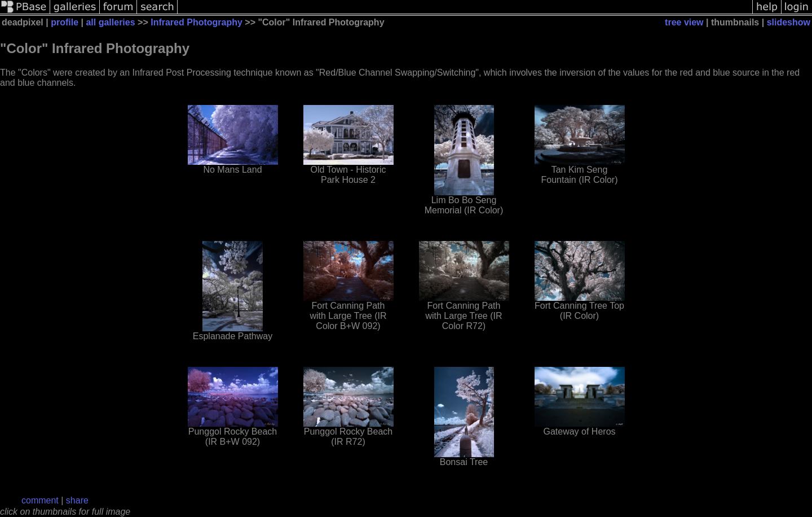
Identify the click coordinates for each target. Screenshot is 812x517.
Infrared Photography (197, 22)
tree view (684, 22)
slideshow (789, 22)
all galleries (110, 22)
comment (40, 500)
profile (65, 22)
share (77, 500)
